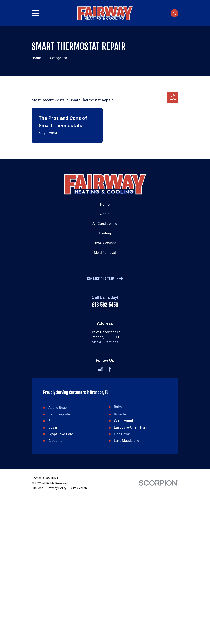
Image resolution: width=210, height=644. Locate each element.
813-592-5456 (105, 305)
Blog (105, 262)
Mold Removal (105, 253)
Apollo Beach (58, 408)
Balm (118, 407)
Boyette (120, 414)
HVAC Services (105, 243)
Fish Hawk (122, 434)
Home (105, 204)
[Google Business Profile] (100, 369)
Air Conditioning (105, 224)
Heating (105, 233)
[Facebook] (110, 369)
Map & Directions (105, 342)
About (105, 214)
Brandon (55, 421)
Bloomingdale (59, 414)
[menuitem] (37, 488)
